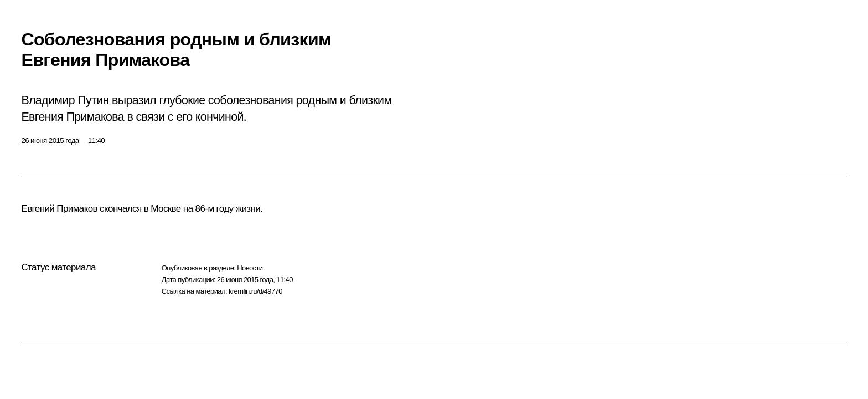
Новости (250, 268)
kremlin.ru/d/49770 (255, 291)
